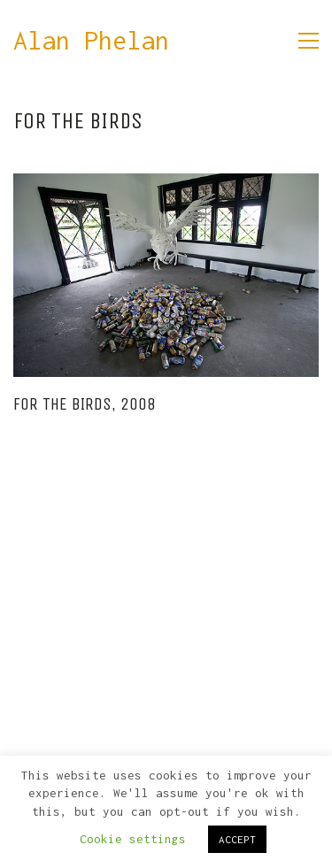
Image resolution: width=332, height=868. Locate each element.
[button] (309, 41)
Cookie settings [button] (133, 839)
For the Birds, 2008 (85, 404)
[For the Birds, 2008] (166, 275)
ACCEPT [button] (237, 839)
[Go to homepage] (91, 41)
